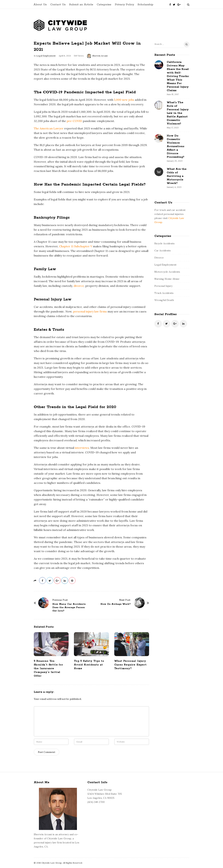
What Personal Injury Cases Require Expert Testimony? (130, 665)
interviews (82, 448)
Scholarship (145, 5)
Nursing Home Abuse (167, 279)
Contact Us (58, 5)
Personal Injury (163, 286)
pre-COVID (74, 121)
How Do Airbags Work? (115, 604)
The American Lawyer (49, 128)
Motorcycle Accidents (167, 272)
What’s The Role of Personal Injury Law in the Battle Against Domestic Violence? (178, 113)
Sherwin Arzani (100, 56)
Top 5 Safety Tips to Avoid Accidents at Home (89, 665)
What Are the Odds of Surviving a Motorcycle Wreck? (177, 176)
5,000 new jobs (124, 100)
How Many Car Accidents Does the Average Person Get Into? (69, 607)
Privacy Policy (124, 5)
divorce (79, 286)
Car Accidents (163, 251)
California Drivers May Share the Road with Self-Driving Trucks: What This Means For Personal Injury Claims (178, 76)
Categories (104, 5)
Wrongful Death (164, 300)
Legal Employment (46, 56)
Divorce (159, 258)
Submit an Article (81, 5)
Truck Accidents (164, 293)
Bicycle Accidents (164, 243)
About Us (40, 5)
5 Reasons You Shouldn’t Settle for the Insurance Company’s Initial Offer (48, 668)
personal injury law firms (90, 311)
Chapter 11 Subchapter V (76, 246)
